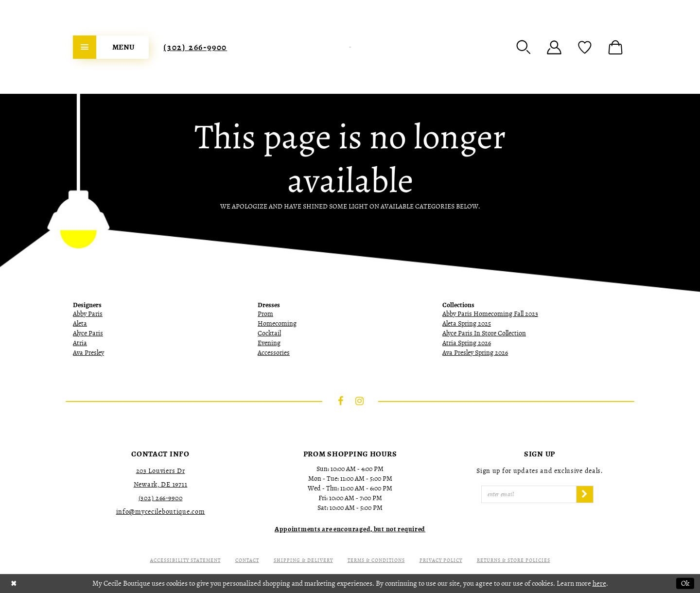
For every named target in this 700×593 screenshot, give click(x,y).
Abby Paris (88, 314)
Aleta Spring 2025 (467, 323)
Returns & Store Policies (514, 560)
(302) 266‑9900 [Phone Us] (195, 47)
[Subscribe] (585, 494)
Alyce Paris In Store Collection (484, 333)
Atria (80, 343)
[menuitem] (111, 47)
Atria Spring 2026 (467, 343)
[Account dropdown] (554, 47)
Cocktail (269, 333)
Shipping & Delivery (303, 560)
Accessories (274, 353)
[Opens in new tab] (350, 529)
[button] (524, 47)
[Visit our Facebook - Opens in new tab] (341, 401)
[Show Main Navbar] (111, 47)
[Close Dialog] (14, 584)
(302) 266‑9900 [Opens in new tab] (161, 498)
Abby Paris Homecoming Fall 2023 (490, 314)
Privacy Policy (441, 560)
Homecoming (277, 323)
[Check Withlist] (585, 47)
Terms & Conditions (376, 560)
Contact (247, 560)
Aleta (80, 323)
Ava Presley (88, 353)
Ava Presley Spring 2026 (475, 353)
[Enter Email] (529, 494)
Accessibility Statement (185, 560)
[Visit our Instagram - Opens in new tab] (360, 401)
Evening (269, 343)
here (599, 583)
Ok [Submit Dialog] (685, 583)
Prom (265, 314)
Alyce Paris (88, 333)
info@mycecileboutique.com (161, 512)
